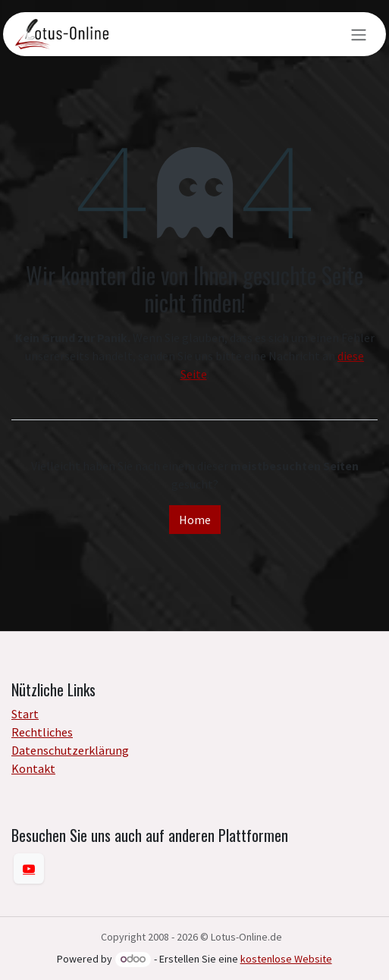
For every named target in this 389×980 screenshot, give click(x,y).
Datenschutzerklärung (70, 750)
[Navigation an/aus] (359, 34)
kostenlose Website (286, 959)
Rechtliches (42, 732)
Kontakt (33, 768)
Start (25, 714)
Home (195, 520)
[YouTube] (29, 868)
